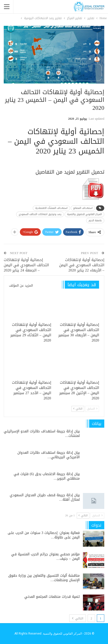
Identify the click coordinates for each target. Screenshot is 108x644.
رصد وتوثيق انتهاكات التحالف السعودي (40, 214)
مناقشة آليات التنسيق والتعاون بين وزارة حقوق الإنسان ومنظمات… (44, 578)
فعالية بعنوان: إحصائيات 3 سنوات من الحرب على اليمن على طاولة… (44, 535)
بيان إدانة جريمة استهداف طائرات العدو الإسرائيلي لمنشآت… (42, 434)
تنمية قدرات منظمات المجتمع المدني (52, 597)
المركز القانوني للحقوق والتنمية (84, 214)
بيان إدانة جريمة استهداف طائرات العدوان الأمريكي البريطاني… (49, 455)
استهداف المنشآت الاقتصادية (51, 208)
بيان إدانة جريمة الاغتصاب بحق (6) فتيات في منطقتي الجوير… (47, 476)
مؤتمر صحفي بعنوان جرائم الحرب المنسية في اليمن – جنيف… (45, 556)
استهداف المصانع (83, 208)
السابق (92, 409)
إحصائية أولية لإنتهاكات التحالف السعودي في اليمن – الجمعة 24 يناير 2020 (26, 265)
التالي (78, 409)
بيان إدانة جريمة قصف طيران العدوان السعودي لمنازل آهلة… (45, 497)
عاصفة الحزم (95, 220)
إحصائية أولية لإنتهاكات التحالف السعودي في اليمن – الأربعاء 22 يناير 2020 (82, 265)
